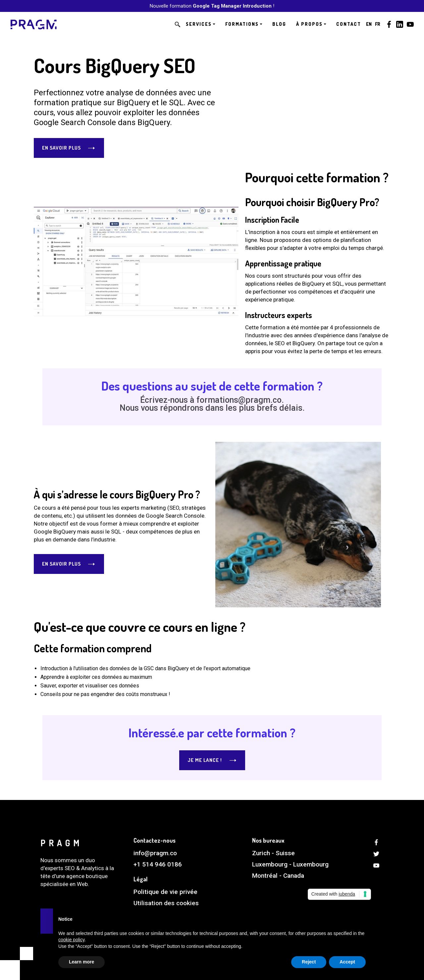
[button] (201, 24)
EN (369, 24)
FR (378, 24)
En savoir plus (61, 148)
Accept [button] (347, 962)
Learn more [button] (81, 962)
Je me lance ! (205, 760)
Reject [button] (309, 962)
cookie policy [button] (71, 940)
